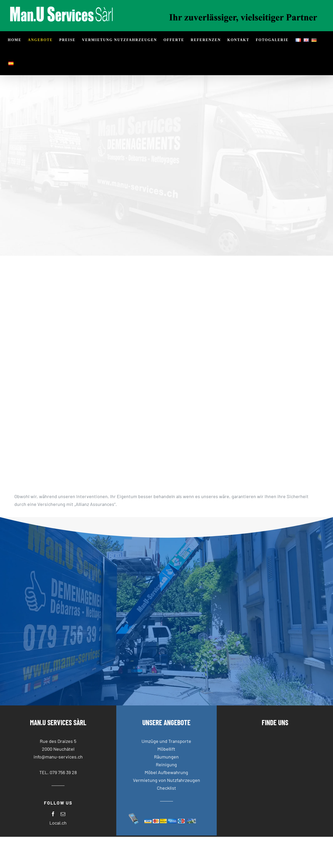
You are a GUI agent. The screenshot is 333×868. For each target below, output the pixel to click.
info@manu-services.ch (58, 757)
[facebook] (53, 814)
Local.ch (58, 823)
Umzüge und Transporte (166, 741)
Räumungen (166, 757)
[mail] (63, 814)
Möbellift (166, 749)
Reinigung (166, 764)
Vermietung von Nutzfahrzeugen (166, 780)
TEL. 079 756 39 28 (58, 772)
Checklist (166, 788)
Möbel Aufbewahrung (166, 772)
